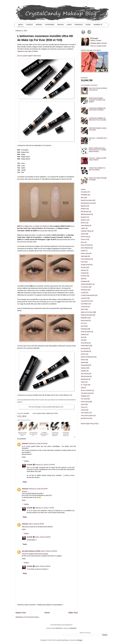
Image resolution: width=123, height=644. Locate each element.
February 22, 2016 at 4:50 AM (38, 443)
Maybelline (84, 318)
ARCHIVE (60, 25)
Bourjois (83, 217)
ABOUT (21, 25)
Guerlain (84, 276)
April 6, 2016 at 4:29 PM (43, 566)
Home (47, 613)
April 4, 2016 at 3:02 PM (43, 537)
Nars (82, 326)
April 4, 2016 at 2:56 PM (36, 524)
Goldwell (84, 273)
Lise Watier (84, 304)
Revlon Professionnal (88, 357)
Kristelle (30, 465)
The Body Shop (86, 393)
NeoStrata (84, 329)
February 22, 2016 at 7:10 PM (45, 508)
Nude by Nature (86, 332)
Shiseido (84, 371)
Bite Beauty (85, 212)
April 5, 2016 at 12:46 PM (49, 551)
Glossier (84, 270)
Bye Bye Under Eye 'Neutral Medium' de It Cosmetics (36, 228)
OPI (82, 340)
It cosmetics (85, 287)
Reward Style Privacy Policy (90, 424)
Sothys (83, 382)
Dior (82, 242)
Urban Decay (85, 402)
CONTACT (30, 25)
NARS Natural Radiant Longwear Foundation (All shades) (97, 100)
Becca (83, 198)
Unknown (25, 443)
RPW (75, 437)
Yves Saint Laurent (87, 415)
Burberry (84, 220)
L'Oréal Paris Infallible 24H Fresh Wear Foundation (97, 109)
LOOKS (69, 25)
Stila (82, 388)
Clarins (83, 234)
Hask (83, 279)
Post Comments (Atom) (32, 617)
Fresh (83, 262)
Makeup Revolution (87, 315)
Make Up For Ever (52, 413)
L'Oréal (83, 293)
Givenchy (84, 267)
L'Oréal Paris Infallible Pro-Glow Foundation (97, 169)
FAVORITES (79, 25)
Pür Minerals (85, 351)
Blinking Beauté (86, 214)
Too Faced (84, 399)
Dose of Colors (86, 245)
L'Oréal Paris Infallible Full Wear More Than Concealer (98, 119)
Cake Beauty (85, 226)
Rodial (83, 362)
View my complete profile (98, 46)
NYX (82, 323)
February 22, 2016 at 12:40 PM (45, 465)
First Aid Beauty (86, 259)
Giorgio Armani (86, 265)
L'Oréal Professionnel (88, 295)
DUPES (88, 25)
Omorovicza (85, 343)
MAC (82, 309)
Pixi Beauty (84, 348)
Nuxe (83, 337)
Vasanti (83, 404)
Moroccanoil (85, 320)
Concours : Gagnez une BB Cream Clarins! (97, 159)
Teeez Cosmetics (86, 390)
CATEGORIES (50, 25)
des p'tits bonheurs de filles (31, 551)
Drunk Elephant (86, 248)
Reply (24, 457)
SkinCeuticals (85, 376)
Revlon (83, 354)
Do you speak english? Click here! (29, 56)
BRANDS (39, 25)
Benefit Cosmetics (87, 200)
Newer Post (21, 613)
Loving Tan (84, 307)
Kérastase (84, 290)
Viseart (83, 410)
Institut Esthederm (87, 284)
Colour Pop (84, 237)
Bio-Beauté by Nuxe (87, 203)
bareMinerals (85, 418)
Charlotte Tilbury (86, 231)
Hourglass (84, 281)
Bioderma (84, 206)
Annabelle (84, 195)
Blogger (80, 640)
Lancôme (84, 298)
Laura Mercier (85, 301)
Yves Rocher (85, 413)
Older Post (73, 613)
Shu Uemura (85, 374)
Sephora (84, 368)
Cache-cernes (41, 413)
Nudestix (84, 334)
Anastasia (84, 192)
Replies (26, 461)
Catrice (83, 228)
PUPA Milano (85, 346)
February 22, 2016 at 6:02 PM (38, 489)
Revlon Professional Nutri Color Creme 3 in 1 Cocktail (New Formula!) (98, 150)
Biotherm (84, 209)
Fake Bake (84, 256)
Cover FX (84, 239)
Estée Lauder (85, 253)
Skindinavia (85, 379)
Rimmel (83, 360)
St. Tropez (84, 385)
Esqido (83, 251)
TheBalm (84, 396)
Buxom (83, 223)
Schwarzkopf (85, 365)
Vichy (83, 407)
